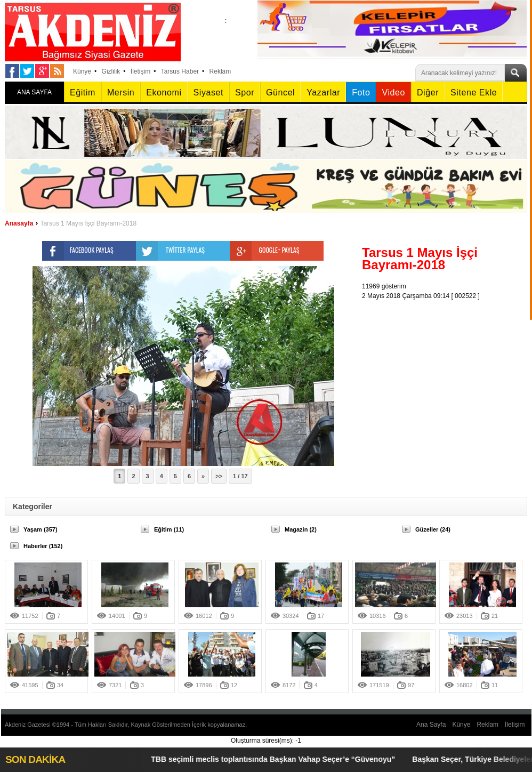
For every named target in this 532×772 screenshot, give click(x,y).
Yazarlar (323, 93)
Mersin (121, 93)
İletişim (140, 71)
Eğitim (83, 93)
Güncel (280, 93)
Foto (361, 93)
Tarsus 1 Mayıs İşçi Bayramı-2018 (88, 223)
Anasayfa (19, 223)
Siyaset (208, 93)
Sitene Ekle (474, 93)
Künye (82, 71)
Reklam (220, 71)
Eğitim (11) (169, 529)
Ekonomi (164, 93)
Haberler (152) (43, 546)
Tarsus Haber (180, 71)
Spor (245, 93)
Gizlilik (111, 71)
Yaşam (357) (41, 529)
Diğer (428, 93)
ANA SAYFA (34, 92)
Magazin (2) (301, 529)
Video (393, 93)
